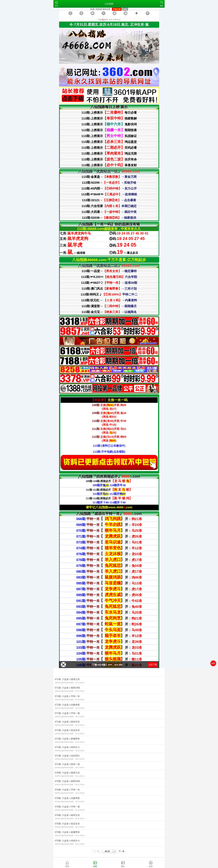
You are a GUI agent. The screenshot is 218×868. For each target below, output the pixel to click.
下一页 (122, 851)
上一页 (96, 851)
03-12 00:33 (80, 683)
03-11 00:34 (80, 776)
